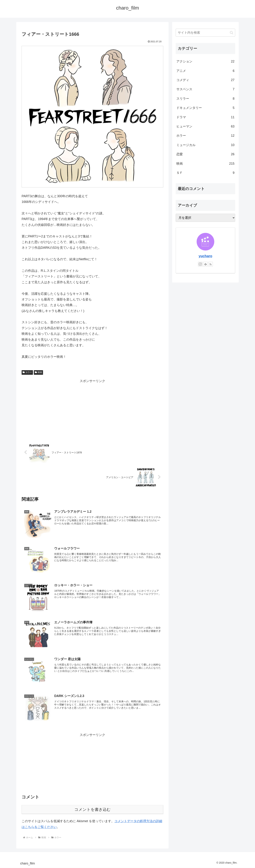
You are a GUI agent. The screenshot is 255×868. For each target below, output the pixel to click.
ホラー (27, 372)
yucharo (206, 256)
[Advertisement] (92, 409)
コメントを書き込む (93, 810)
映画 (38, 372)
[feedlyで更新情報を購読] (205, 264)
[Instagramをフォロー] (200, 264)
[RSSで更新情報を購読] (211, 264)
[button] (232, 33)
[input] (205, 33)
